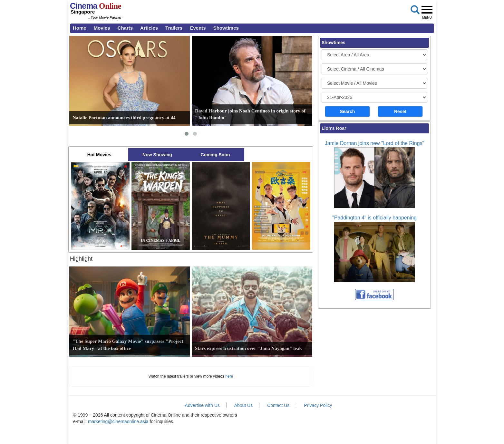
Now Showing (157, 155)
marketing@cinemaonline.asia (118, 421)
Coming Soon (215, 155)
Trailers (174, 28)
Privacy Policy (318, 405)
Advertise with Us (202, 405)
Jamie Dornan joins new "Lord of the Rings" (374, 143)
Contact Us (278, 405)
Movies (102, 28)
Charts (125, 28)
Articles (149, 28)
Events (198, 28)
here (229, 376)
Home (80, 28)
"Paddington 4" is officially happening (374, 218)
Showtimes (226, 28)
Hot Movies (99, 155)
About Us (244, 405)
